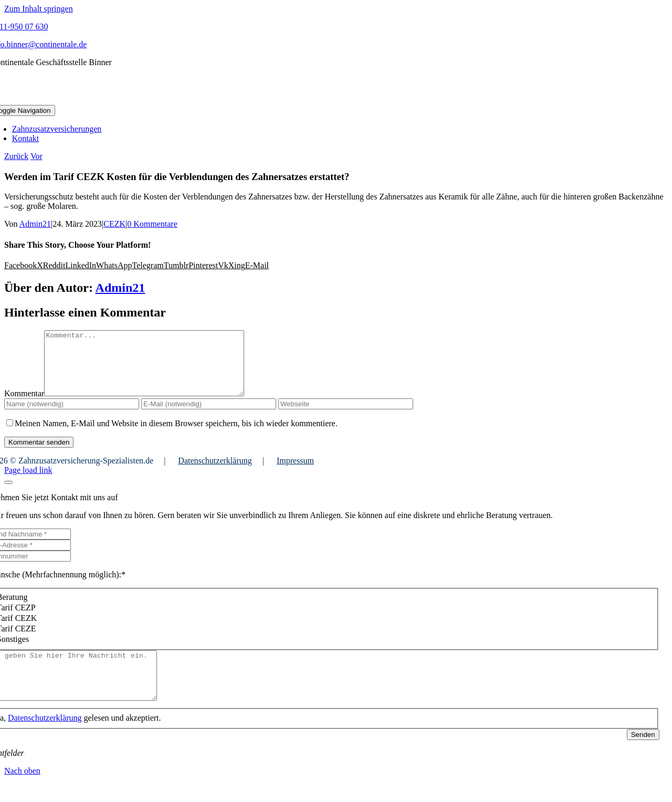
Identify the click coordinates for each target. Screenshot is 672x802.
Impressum (295, 473)
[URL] (346, 416)
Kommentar (24, 406)
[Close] (8, 495)
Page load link (28, 483)
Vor (36, 156)
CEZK (114, 224)
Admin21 (35, 224)
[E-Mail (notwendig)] (209, 416)
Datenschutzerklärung (215, 473)
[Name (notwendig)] (72, 416)
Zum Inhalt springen (39, 9)
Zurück (16, 156)
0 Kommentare (152, 224)
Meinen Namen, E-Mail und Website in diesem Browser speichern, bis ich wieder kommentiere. (176, 436)
